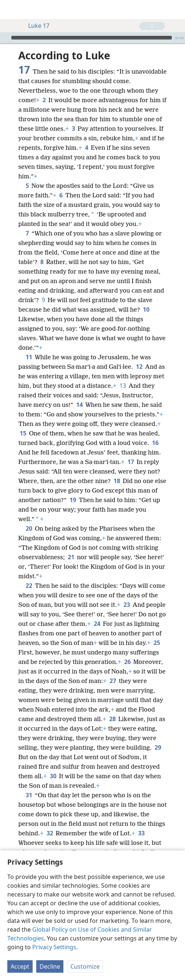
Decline (50, 966)
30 (53, 776)
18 (117, 481)
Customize (85, 966)
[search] (176, 10)
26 (127, 662)
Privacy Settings (54, 947)
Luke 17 (35, 26)
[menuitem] (11, 10)
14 (79, 405)
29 (158, 747)
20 (29, 528)
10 (146, 309)
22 (29, 586)
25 (157, 643)
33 (141, 833)
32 (50, 833)
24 (97, 624)
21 (71, 557)
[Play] (5, 38)
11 (29, 357)
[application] (92, 38)
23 (127, 605)
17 (131, 462)
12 (139, 367)
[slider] (92, 38)
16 (155, 443)
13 (123, 386)
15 (23, 433)
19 (73, 500)
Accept (20, 966)
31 (29, 795)
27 (113, 681)
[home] (11, 10)
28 (112, 719)
